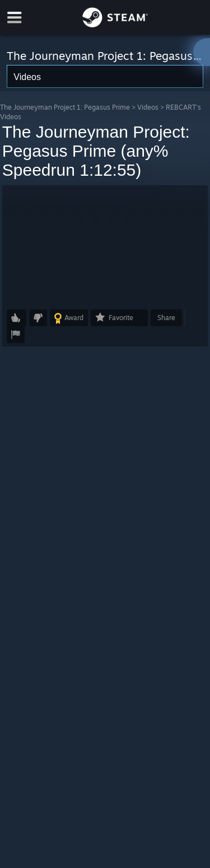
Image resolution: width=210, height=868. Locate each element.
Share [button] (166, 318)
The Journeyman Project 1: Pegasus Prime (65, 107)
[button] (105, 245)
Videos (148, 107)
